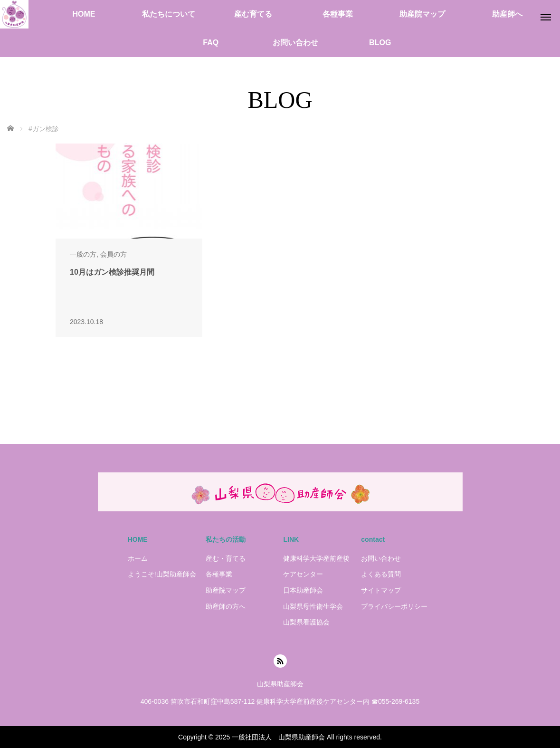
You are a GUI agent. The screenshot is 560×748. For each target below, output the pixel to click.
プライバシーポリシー (394, 606)
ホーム (138, 558)
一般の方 (83, 254)
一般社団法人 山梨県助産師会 (278, 737)
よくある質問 (381, 574)
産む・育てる (226, 558)
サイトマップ (381, 590)
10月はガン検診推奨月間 (112, 272)
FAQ (211, 43)
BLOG (380, 43)
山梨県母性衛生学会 (313, 606)
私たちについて (169, 14)
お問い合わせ (295, 43)
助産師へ (507, 14)
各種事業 (338, 14)
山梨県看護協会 (306, 622)
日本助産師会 (303, 590)
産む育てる (253, 14)
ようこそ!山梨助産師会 (162, 574)
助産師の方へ (226, 606)
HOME (84, 14)
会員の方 (114, 254)
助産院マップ (422, 14)
